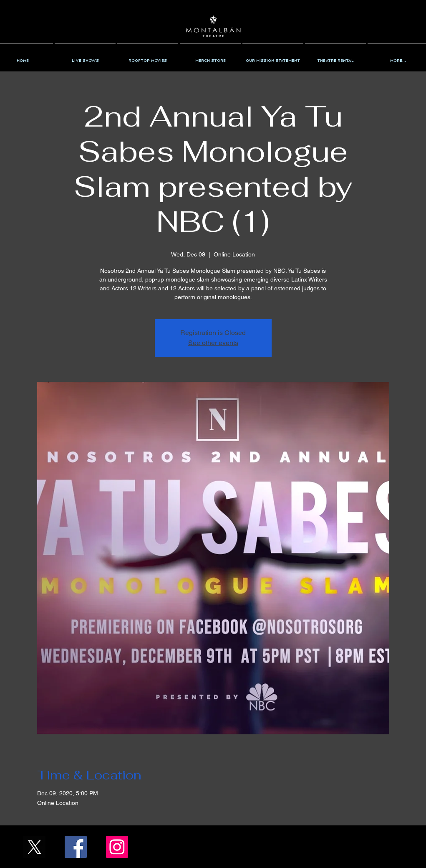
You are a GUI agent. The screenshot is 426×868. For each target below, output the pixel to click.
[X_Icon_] (34, 847)
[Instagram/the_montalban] (117, 847)
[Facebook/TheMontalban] (76, 847)
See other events (213, 343)
